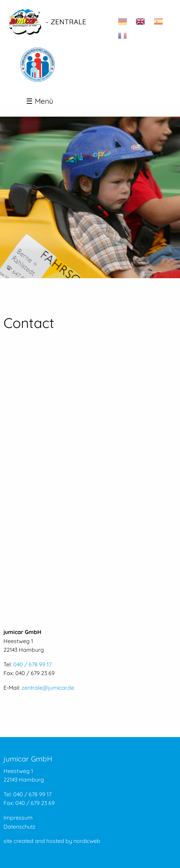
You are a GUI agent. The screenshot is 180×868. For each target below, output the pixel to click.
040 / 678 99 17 (32, 664)
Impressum (18, 818)
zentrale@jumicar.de (48, 688)
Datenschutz (19, 827)
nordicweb (87, 841)
